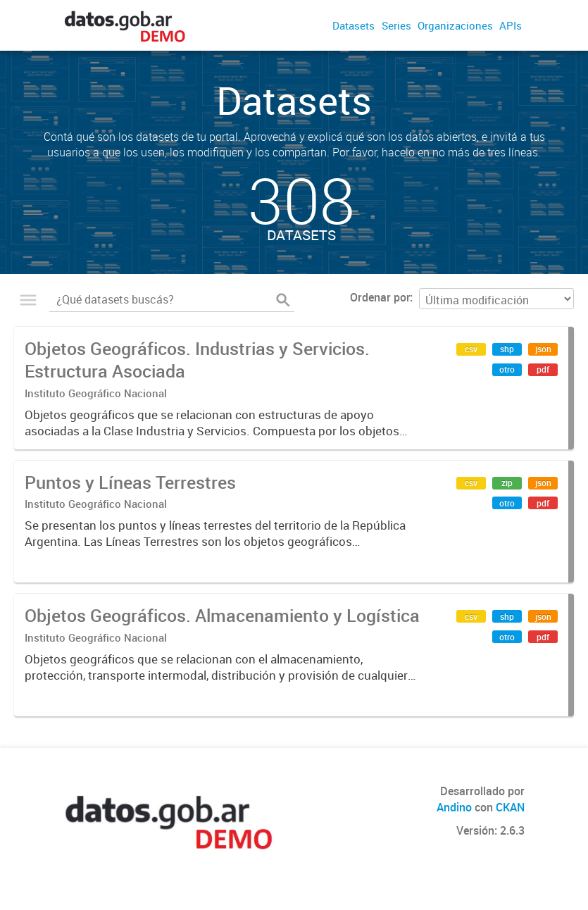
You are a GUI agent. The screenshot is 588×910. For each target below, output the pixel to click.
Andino (454, 807)
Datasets (354, 25)
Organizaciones (455, 25)
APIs (511, 25)
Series (396, 25)
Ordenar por (380, 297)
